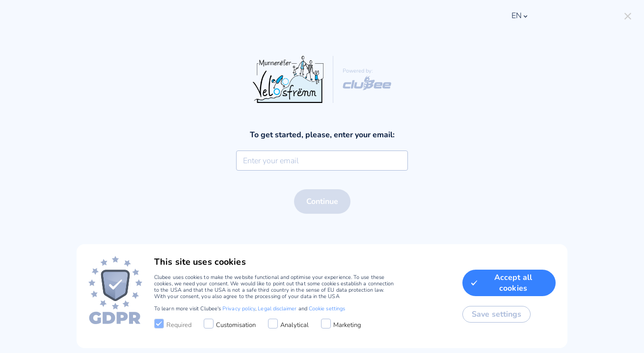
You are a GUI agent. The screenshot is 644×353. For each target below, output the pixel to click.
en (520, 16)
